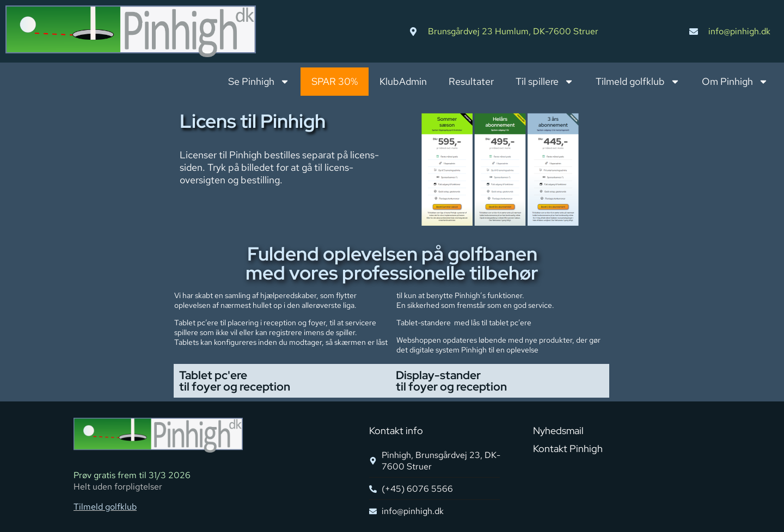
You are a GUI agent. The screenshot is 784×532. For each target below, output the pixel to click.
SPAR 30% (335, 81)
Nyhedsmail (558, 431)
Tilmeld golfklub (638, 82)
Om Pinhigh (735, 82)
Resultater (471, 81)
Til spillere (545, 82)
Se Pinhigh (259, 82)
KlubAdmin (403, 81)
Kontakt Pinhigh (568, 449)
